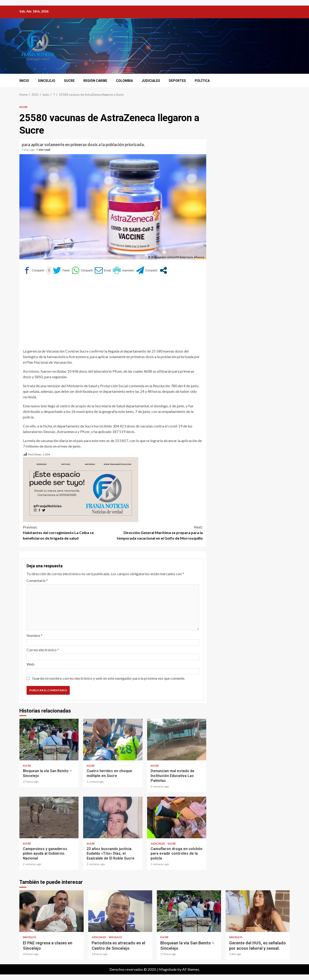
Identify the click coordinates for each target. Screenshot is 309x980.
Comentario (37, 580)
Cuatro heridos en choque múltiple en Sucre (113, 740)
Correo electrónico (43, 650)
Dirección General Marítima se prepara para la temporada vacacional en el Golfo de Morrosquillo (158, 532)
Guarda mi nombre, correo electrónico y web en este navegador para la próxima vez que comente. (109, 678)
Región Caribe (95, 81)
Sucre (69, 81)
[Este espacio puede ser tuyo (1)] (81, 489)
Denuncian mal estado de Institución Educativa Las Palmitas (177, 740)
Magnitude (168, 969)
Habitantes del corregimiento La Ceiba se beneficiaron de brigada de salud (68, 532)
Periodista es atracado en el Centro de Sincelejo (120, 911)
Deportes (177, 81)
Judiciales (151, 81)
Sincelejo (47, 81)
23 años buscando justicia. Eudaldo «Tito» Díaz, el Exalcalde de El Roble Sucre (113, 817)
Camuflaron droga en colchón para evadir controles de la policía (177, 817)
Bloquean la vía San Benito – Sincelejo (49, 740)
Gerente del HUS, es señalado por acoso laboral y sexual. (258, 911)
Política (202, 81)
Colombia (124, 81)
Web (30, 664)
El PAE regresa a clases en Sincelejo (51, 911)
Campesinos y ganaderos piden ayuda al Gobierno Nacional (49, 817)
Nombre (35, 635)
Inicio (24, 81)
